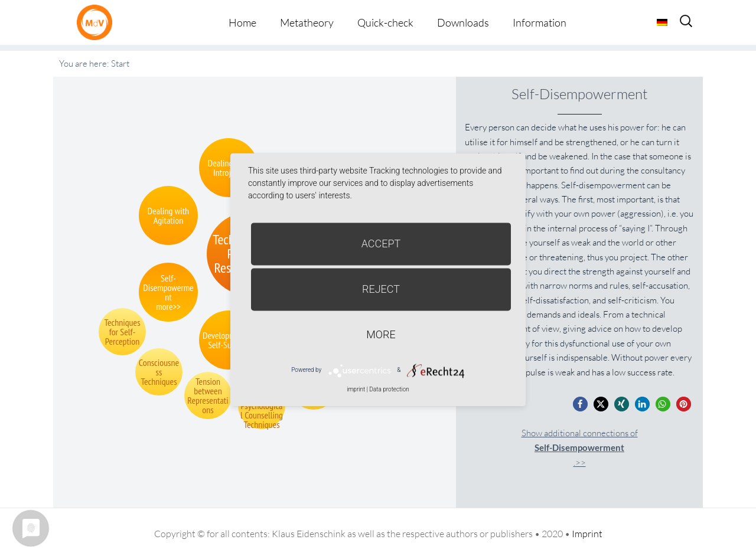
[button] (580, 404)
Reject (381, 289)
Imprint (587, 534)
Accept (381, 243)
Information (540, 22)
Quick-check (385, 22)
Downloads (463, 22)
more (381, 334)
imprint (356, 389)
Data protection (389, 389)
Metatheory (307, 22)
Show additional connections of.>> (580, 448)
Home (242, 22)
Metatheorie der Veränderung (97, 22)
